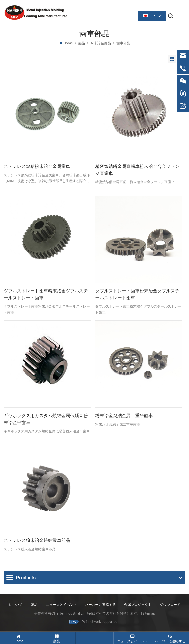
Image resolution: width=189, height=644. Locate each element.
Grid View (172, 59)
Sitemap (149, 613)
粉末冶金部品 (101, 43)
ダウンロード (170, 604)
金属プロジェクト (138, 604)
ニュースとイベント (61, 604)
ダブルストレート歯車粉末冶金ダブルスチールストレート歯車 (46, 295)
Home (66, 43)
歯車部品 (123, 43)
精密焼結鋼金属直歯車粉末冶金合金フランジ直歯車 (137, 170)
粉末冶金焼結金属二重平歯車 (124, 416)
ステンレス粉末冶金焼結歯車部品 (37, 540)
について (16, 604)
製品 (81, 43)
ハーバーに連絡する (100, 604)
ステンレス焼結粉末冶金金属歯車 (37, 166)
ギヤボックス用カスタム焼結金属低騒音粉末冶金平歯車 (46, 419)
